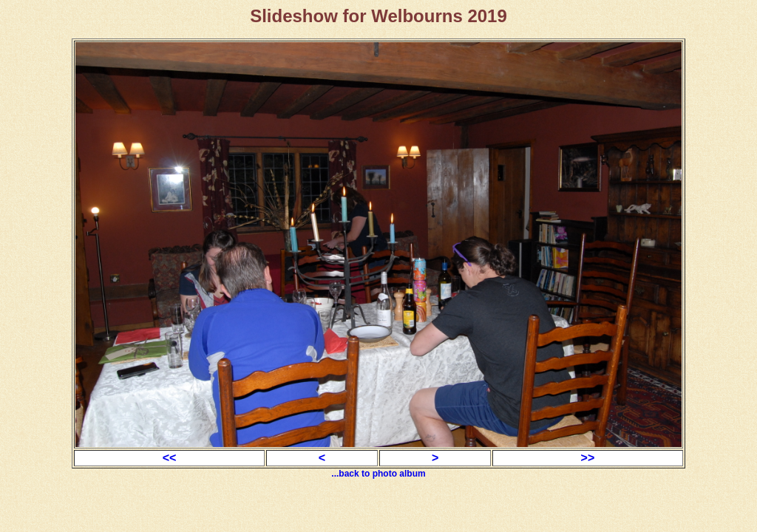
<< (170, 458)
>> (588, 458)
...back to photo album (378, 474)
